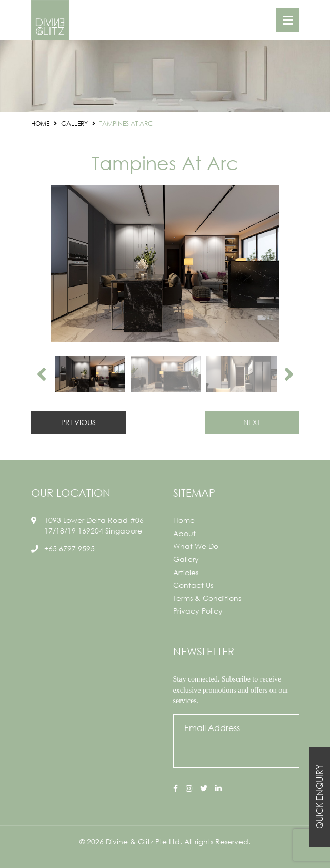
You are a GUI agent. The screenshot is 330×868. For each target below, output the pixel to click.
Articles (186, 572)
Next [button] (289, 374)
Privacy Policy (198, 611)
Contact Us (193, 585)
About (184, 533)
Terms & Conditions (207, 598)
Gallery (186, 559)
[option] (165, 264)
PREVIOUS (78, 422)
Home (184, 520)
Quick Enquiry (319, 797)
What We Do (196, 546)
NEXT (252, 422)
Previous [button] (42, 374)
